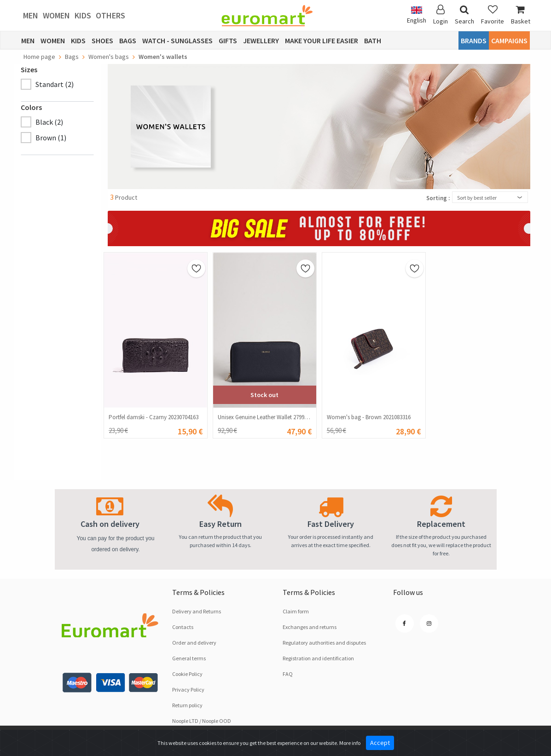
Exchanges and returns (310, 627)
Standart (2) (55, 84)
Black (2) (49, 122)
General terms (189, 658)
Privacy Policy (188, 690)
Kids (83, 15)
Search (464, 15)
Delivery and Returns (197, 611)
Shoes (102, 40)
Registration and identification (318, 658)
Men (31, 15)
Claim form (296, 611)
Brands (474, 40)
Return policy (187, 705)
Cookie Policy (187, 674)
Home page (39, 57)
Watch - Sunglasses (177, 40)
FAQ (288, 674)
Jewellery (261, 40)
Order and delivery (194, 643)
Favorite (493, 15)
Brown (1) (51, 138)
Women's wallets (163, 57)
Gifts (228, 40)
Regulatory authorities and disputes (324, 643)
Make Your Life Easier (322, 40)
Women (56, 15)
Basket (521, 15)
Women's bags (109, 57)
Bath (373, 40)
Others (110, 15)
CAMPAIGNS (509, 40)
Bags (128, 40)
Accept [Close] (380, 743)
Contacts (183, 627)
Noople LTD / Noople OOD (202, 721)
